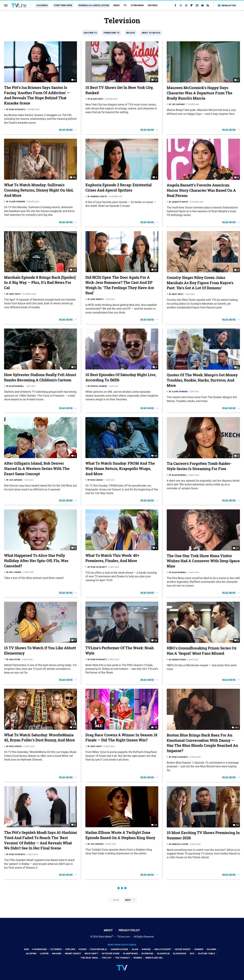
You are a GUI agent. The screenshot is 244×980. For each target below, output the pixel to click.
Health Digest (163, 949)
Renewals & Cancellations (94, 5)
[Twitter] (181, 5)
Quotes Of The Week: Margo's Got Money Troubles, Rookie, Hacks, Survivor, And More (202, 380)
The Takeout (123, 958)
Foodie (83, 949)
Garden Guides (120, 949)
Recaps (131, 33)
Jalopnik (31, 953)
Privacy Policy (129, 930)
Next (128, 900)
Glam (135, 949)
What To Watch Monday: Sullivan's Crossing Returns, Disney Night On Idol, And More (39, 190)
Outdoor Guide (111, 953)
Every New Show (63, 5)
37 (237, 548)
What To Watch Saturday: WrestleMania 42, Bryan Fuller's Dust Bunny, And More (39, 738)
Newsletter (227, 6)
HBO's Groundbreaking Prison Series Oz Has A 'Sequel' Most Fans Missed (202, 651)
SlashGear (180, 953)
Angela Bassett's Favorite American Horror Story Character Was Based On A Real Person (201, 190)
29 (74, 177)
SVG (192, 953)
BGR (26, 949)
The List (107, 958)
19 (74, 727)
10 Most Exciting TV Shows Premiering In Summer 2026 (203, 835)
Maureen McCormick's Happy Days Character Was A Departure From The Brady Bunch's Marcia (200, 93)
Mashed (57, 953)
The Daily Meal (89, 958)
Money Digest (73, 953)
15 (156, 825)
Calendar (42, 5)
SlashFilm (163, 953)
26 (156, 640)
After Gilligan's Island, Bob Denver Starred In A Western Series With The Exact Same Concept (37, 469)
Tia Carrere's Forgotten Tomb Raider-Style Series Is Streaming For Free (199, 466)
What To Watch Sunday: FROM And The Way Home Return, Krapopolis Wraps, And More (120, 469)
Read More (66, 130)
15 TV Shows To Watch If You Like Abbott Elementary (40, 651)
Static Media (105, 937)
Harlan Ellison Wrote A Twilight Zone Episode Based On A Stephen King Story (120, 835)
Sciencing (147, 953)
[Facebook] (175, 5)
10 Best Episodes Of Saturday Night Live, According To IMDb (121, 377)
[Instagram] (197, 5)
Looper (44, 953)
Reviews (153, 5)
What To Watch (151, 33)
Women (138, 958)
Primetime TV (112, 33)
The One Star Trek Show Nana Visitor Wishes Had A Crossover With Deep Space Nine (203, 561)
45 (156, 456)
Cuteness (56, 949)
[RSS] (208, 5)
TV (125, 5)
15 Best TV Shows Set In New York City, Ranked (119, 90)
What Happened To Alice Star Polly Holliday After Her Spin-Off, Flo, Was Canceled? (36, 561)
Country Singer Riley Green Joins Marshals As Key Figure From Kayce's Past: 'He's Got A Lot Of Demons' (200, 283)
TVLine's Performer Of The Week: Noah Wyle (120, 651)
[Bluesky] (202, 5)
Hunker (199, 949)
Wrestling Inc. (154, 958)
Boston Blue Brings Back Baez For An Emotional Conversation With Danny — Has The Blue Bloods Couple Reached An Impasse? (202, 743)
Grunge (146, 949)
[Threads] (186, 5)
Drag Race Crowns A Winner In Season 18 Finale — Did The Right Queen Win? (121, 738)
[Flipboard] (192, 5)
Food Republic (99, 949)
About (108, 930)
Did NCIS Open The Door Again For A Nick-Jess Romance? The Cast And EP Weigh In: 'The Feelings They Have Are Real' (120, 285)
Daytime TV (90, 33)
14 (156, 80)
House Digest (183, 949)
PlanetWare (130, 953)
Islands (211, 949)
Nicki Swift (91, 953)
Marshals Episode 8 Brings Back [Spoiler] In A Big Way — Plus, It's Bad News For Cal (40, 283)
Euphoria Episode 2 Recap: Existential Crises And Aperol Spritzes (119, 188)
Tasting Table (206, 953)
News (116, 5)
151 (237, 728)
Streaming (137, 5)
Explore (70, 949)
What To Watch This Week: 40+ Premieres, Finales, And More (112, 558)
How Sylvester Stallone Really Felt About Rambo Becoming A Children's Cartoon (40, 377)
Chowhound (39, 949)
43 (156, 270)
